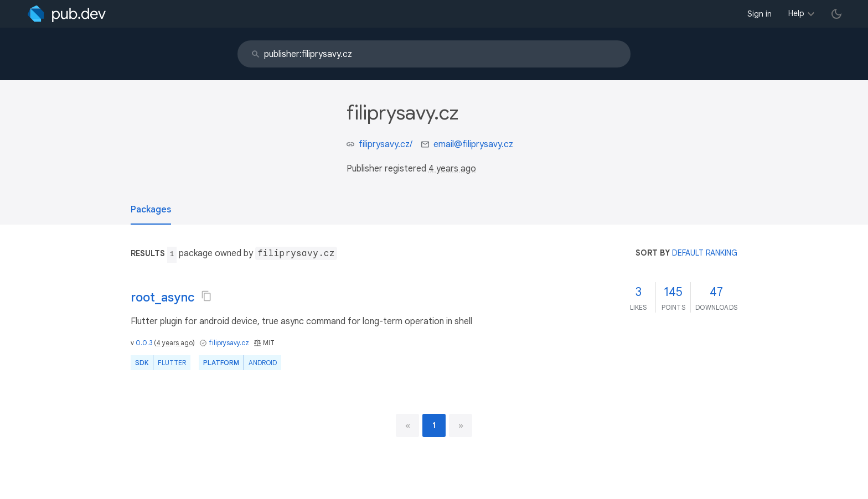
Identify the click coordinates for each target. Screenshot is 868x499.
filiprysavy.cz (229, 343)
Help (796, 13)
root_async (162, 297)
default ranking (705, 253)
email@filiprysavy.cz (473, 144)
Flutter (172, 363)
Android (263, 363)
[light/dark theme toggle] (836, 14)
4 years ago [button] (452, 169)
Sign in (759, 14)
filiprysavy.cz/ (386, 144)
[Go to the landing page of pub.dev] (67, 14)
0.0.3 (144, 343)
